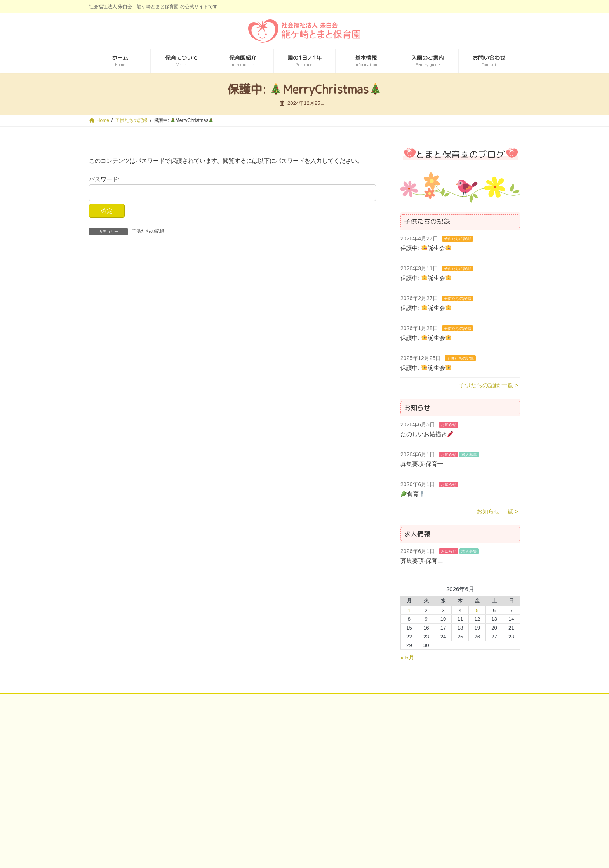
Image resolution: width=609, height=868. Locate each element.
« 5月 (407, 657)
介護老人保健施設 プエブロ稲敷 (287, 767)
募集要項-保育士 (422, 464)
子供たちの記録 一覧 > (489, 385)
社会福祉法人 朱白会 (126, 743)
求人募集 (469, 455)
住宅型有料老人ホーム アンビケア (436, 793)
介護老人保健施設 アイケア (281, 779)
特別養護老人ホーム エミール (137, 803)
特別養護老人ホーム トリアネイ (140, 791)
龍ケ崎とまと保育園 (125, 815)
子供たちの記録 (148, 231)
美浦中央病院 (264, 743)
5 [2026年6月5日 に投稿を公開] (477, 610)
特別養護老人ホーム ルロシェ (137, 755)
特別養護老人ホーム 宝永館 (428, 743)
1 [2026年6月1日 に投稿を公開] (409, 610)
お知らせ (449, 425)
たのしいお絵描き (427, 434)
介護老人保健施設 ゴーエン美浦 (287, 755)
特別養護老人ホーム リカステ (137, 779)
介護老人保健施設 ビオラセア (284, 803)
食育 (413, 494)
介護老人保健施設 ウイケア (281, 791)
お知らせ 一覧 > (497, 511)
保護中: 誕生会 (426, 248)
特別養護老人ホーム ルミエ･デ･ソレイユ (151, 767)
